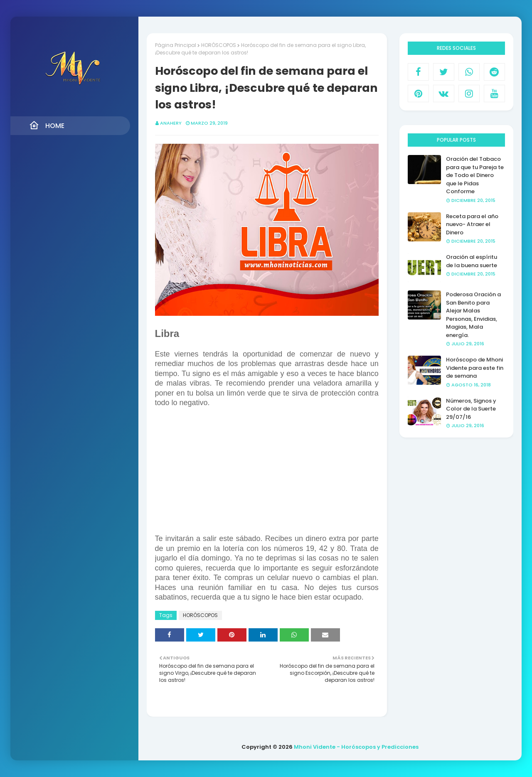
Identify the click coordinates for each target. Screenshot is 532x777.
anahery (171, 123)
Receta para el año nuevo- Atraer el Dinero (472, 224)
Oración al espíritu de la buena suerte (472, 261)
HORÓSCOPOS (219, 45)
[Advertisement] (267, 476)
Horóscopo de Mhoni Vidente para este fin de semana (475, 368)
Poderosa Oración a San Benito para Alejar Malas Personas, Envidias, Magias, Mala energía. (473, 315)
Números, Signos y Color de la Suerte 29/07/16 (471, 409)
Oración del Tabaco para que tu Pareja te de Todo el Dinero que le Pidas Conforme (475, 175)
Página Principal (176, 45)
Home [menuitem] (47, 125)
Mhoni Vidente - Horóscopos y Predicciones (356, 747)
